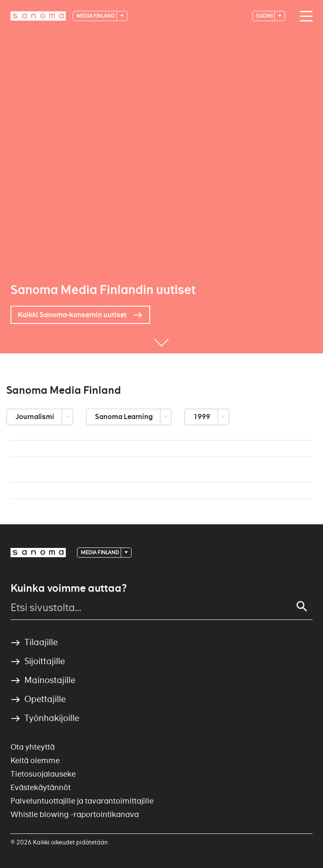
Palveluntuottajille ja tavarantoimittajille (82, 801)
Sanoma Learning (124, 417)
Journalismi (36, 417)
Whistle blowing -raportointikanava (75, 814)
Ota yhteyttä (33, 747)
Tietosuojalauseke (43, 774)
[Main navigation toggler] (304, 16)
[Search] (302, 606)
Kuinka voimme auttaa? (69, 588)
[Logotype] (38, 16)
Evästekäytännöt (41, 787)
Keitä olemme (35, 760)
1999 (203, 417)
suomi (265, 16)
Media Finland (96, 16)
